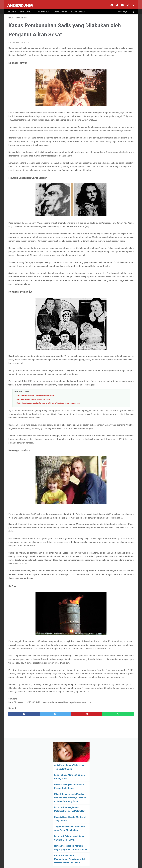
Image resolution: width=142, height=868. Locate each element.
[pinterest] (61, 836)
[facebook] (110, 3)
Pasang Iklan (80, 8)
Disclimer (56, 859)
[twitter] (115, 3)
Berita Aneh (28, 8)
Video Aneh (45, 8)
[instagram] (126, 3)
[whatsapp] (82, 836)
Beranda (13, 8)
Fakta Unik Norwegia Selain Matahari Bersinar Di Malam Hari (115, 87)
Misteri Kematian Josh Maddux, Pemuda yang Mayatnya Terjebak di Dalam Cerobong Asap (48, 475)
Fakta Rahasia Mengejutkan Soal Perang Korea (33, 471)
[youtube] (121, 3)
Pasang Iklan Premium (90, 859)
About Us (47, 859)
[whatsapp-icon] (131, 3)
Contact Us (65, 859)
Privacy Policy (76, 859)
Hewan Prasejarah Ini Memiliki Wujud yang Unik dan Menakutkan (116, 129)
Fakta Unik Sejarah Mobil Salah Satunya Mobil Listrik (35, 467)
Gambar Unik (62, 8)
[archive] (115, 163)
